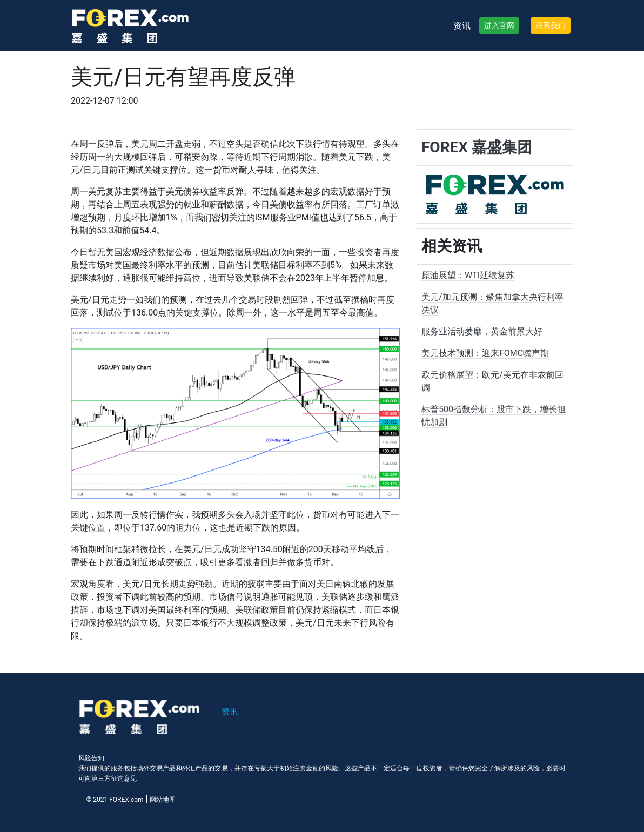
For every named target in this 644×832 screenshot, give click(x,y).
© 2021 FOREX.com (115, 800)
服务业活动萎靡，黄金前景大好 (482, 331)
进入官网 (499, 25)
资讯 (462, 26)
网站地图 (163, 800)
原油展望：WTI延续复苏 (468, 275)
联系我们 (551, 25)
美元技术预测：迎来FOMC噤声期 (485, 353)
